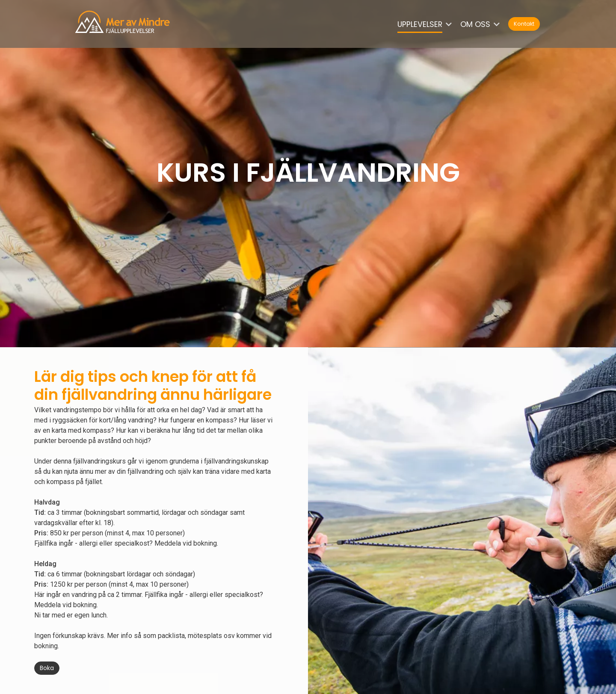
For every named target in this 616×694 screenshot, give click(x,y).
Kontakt (524, 24)
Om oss (475, 24)
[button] (452, 25)
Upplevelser (420, 24)
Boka (47, 668)
